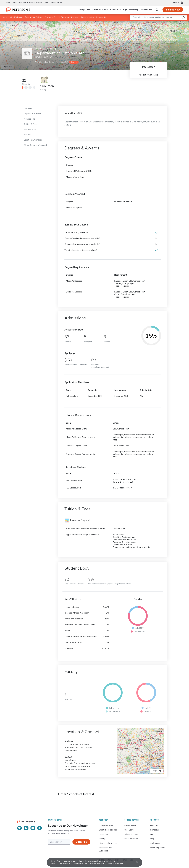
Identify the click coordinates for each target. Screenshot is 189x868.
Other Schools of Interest (35, 145)
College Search (130, 825)
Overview (28, 108)
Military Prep (146, 10)
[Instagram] (40, 828)
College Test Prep (106, 825)
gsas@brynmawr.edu (81, 766)
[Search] (157, 10)
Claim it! (74, 62)
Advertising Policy (157, 848)
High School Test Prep (108, 843)
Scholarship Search (132, 834)
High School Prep (131, 10)
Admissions (29, 119)
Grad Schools (16, 17)
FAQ (47, 3)
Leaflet (157, 22)
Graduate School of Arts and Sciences (62, 17)
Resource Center (131, 839)
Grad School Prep (100, 10)
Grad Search (129, 830)
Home (5, 17)
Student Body (30, 129)
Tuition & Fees (30, 124)
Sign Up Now (173, 10)
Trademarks (155, 843)
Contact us (56, 3)
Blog (8, 3)
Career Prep (115, 10)
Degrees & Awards (33, 114)
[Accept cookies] (135, 862)
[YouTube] (33, 828)
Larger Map (7, 67)
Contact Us (155, 830)
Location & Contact (33, 140)
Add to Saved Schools (148, 75)
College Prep (84, 10)
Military (102, 839)
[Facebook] (26, 828)
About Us (154, 825)
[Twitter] (19, 828)
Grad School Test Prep (108, 830)
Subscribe (81, 842)
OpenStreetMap (171, 22)
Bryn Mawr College (33, 17)
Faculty (27, 135)
